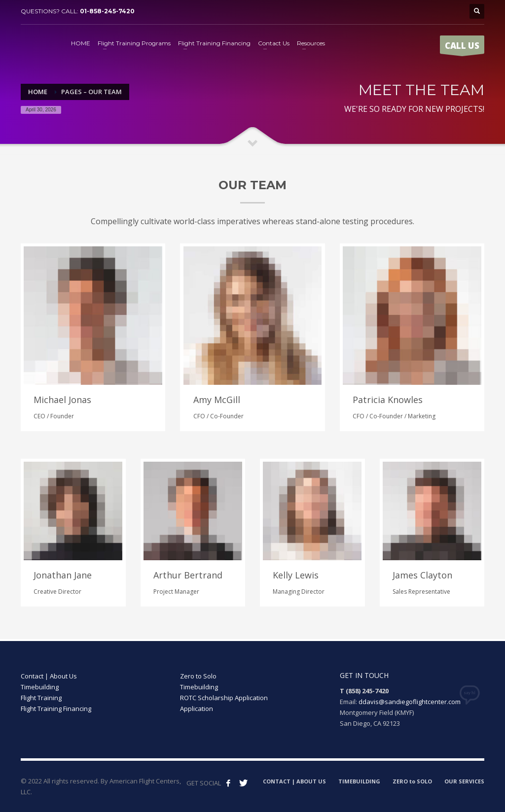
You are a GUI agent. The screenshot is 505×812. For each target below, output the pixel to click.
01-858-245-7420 (107, 11)
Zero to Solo (198, 672)
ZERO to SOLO (412, 776)
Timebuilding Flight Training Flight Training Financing (56, 693)
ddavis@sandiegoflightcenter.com (410, 697)
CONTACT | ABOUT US (294, 776)
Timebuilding (199, 682)
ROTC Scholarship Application (224, 693)
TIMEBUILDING (359, 776)
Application (197, 704)
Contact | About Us (49, 672)
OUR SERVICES (464, 776)
